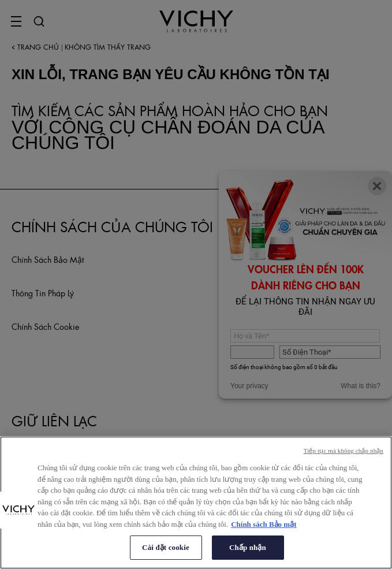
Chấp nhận (248, 547)
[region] (196, 503)
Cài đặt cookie (166, 547)
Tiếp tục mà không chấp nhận (344, 451)
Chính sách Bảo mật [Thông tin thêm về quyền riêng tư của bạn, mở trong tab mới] (264, 524)
